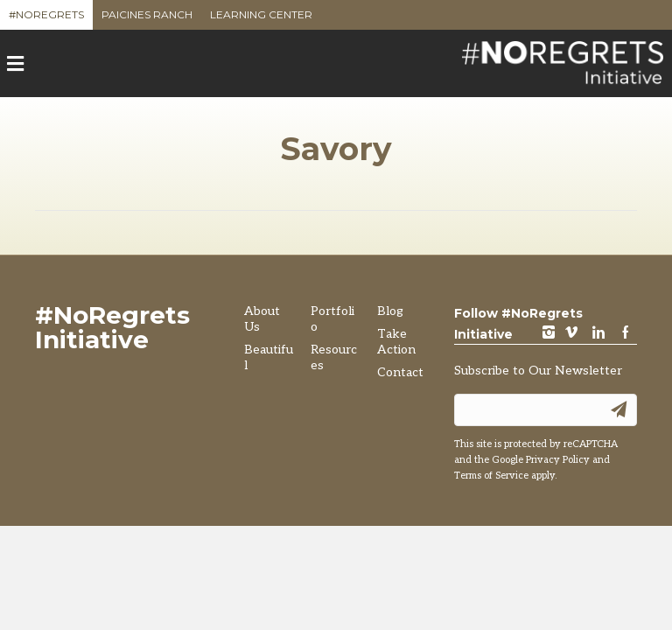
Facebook (626, 334)
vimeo (571, 334)
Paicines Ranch (147, 19)
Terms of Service (491, 476)
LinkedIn (598, 334)
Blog (390, 311)
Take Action (396, 342)
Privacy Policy (558, 460)
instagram (549, 334)
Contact (400, 372)
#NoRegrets (46, 19)
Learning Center (261, 19)
